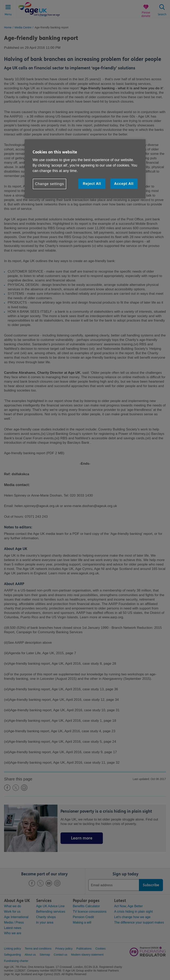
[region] (85, 169)
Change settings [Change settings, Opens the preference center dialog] (50, 184)
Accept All (124, 184)
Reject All (92, 184)
